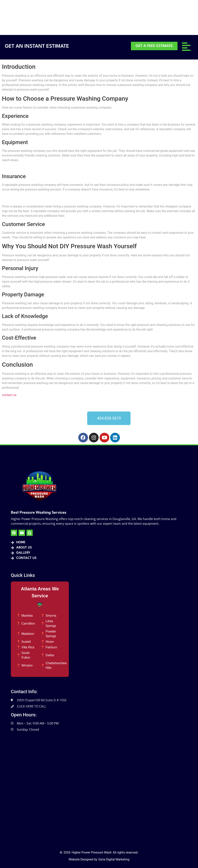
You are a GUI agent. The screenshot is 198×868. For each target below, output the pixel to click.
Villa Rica (28, 647)
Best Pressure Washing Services (39, 512)
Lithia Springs (51, 624)
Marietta (27, 616)
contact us (9, 395)
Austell (26, 642)
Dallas (50, 655)
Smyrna (51, 616)
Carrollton (28, 624)
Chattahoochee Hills (56, 665)
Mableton (28, 634)
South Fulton (26, 655)
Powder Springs (51, 634)
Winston (27, 665)
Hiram (50, 642)
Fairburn (51, 647)
